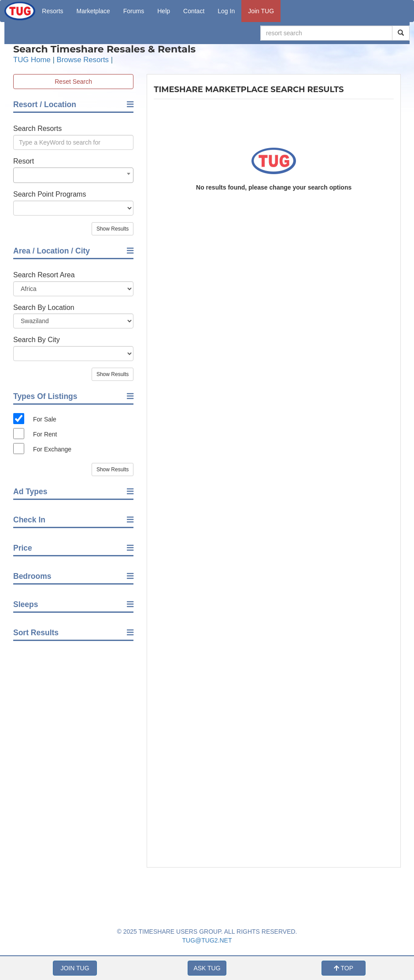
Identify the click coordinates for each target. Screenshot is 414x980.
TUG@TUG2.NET (207, 940)
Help (164, 11)
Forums (134, 11)
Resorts (52, 11)
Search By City (37, 340)
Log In (226, 11)
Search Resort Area (44, 275)
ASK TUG (207, 968)
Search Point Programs (50, 194)
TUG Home (32, 60)
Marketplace (93, 11)
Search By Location (44, 307)
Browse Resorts (83, 60)
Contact (194, 11)
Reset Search (73, 82)
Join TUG (261, 11)
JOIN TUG (75, 968)
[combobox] (73, 175)
